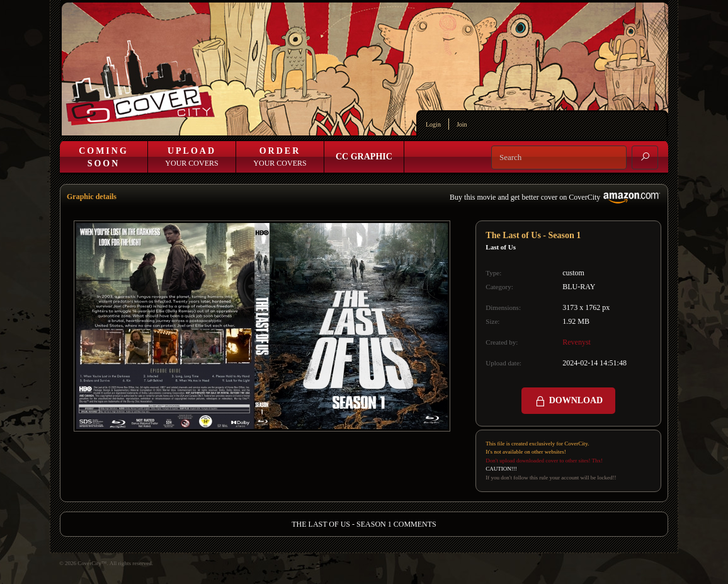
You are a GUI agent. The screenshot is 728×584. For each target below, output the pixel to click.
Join (462, 124)
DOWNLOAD (568, 401)
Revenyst (577, 342)
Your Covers (191, 157)
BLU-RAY (579, 287)
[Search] (559, 157)
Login (433, 124)
